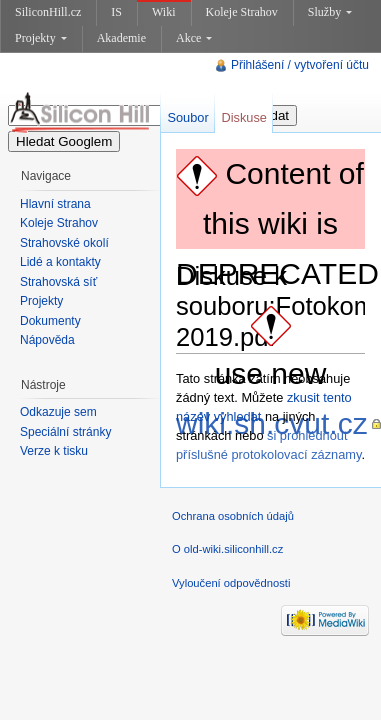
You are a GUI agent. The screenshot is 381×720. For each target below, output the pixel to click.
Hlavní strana (55, 204)
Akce (194, 38)
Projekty (41, 38)
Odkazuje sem (58, 412)
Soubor (187, 117)
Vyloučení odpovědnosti (231, 583)
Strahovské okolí (64, 243)
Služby (330, 12)
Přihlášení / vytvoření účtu (300, 65)
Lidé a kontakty (60, 262)
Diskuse (244, 117)
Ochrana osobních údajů (233, 516)
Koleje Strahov (242, 12)
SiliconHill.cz (48, 12)
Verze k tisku (54, 451)
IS (116, 12)
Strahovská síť (58, 282)
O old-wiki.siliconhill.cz (227, 549)
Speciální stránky (65, 432)
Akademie (121, 38)
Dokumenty (50, 321)
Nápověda (47, 340)
